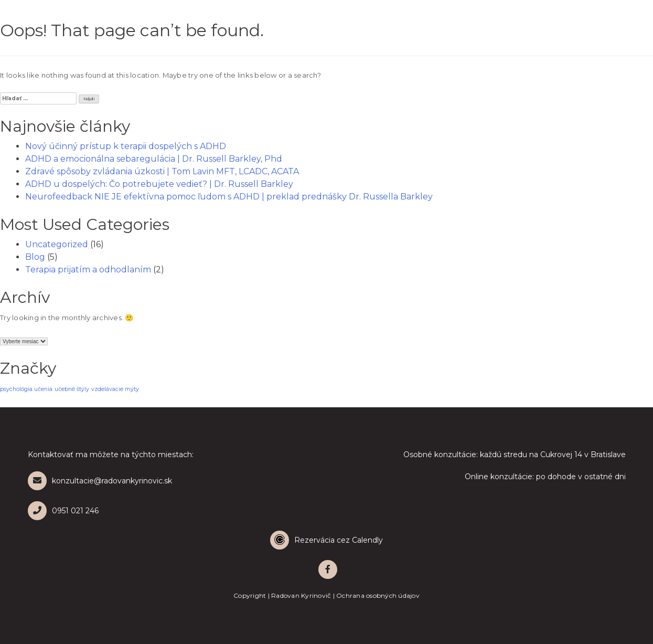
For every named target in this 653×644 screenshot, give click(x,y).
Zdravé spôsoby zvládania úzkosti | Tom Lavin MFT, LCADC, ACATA (162, 171)
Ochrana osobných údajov (378, 595)
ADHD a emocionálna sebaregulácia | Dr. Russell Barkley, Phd (154, 159)
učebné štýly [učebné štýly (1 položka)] (72, 389)
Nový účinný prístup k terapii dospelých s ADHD (126, 146)
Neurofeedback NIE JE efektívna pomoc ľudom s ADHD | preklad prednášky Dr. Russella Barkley (229, 197)
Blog (35, 257)
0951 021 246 (63, 511)
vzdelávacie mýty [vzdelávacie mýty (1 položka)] (115, 389)
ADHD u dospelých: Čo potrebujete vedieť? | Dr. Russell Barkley (159, 184)
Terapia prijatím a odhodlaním (88, 270)
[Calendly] (327, 540)
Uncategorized (57, 244)
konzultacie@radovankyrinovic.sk (100, 481)
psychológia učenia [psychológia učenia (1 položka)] (26, 389)
